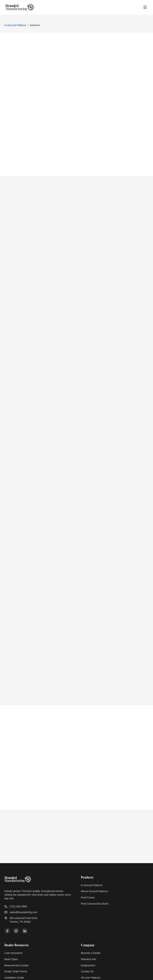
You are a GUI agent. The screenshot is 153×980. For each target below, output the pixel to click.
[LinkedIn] (25, 901)
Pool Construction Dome (95, 873)
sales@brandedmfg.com (21, 882)
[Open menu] (145, 7)
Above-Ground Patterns (94, 861)
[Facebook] (7, 901)
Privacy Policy (117, 974)
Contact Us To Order (29, 88)
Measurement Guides (17, 935)
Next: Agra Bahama (128, 605)
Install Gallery (12, 953)
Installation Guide (14, 947)
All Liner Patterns (91, 947)
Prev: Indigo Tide (24, 605)
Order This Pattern (87, 605)
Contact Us (87, 941)
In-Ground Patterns (15, 25)
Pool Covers (88, 867)
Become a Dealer (91, 923)
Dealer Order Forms (16, 941)
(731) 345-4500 (16, 876)
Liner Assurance (13, 923)
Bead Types (11, 929)
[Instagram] (16, 901)
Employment (88, 935)
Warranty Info (89, 929)
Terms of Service (139, 974)
